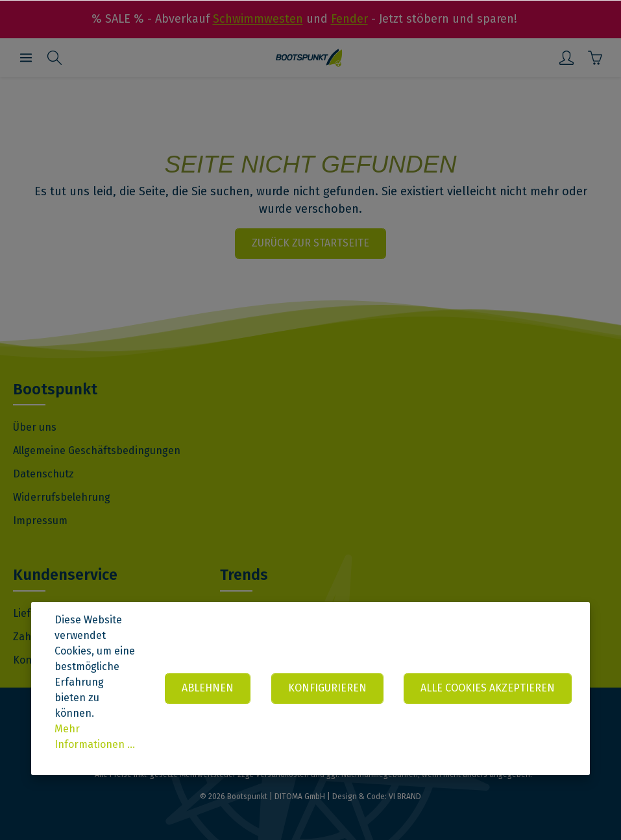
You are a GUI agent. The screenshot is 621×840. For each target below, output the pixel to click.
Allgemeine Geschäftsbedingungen (97, 450)
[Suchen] (55, 58)
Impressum (40, 521)
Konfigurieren (327, 688)
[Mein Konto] (566, 58)
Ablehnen (207, 688)
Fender (349, 19)
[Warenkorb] (595, 58)
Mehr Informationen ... (95, 737)
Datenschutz (43, 474)
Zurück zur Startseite (310, 243)
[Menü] (26, 58)
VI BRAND (405, 797)
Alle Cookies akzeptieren (488, 688)
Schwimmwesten (258, 19)
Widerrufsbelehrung (62, 497)
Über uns (35, 427)
